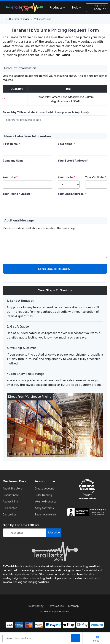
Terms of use (56, 606)
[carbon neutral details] (87, 489)
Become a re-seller (46, 515)
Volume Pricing (43, 19)
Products (56, 8)
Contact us (10, 515)
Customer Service (19, 19)
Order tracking (43, 495)
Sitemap (74, 606)
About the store (12, 489)
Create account (44, 489)
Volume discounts (46, 502)
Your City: (9, 177)
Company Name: (13, 161)
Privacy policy (35, 606)
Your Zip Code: (95, 177)
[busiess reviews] (87, 512)
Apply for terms (44, 508)
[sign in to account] (97, 8)
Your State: (66, 177)
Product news (11, 495)
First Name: (11, 144)
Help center (10, 508)
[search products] (76, 638)
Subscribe (54, 533)
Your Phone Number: (16, 194)
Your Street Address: (72, 161)
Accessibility (10, 502)
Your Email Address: (71, 194)
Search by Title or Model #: (46, 112)
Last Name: (66, 144)
